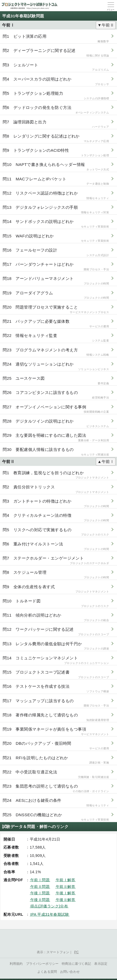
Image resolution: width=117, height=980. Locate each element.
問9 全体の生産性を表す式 (56, 589)
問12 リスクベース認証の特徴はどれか (56, 195)
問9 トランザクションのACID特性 (56, 153)
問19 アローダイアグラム (56, 295)
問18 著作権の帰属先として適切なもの (56, 717)
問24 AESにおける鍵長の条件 (56, 803)
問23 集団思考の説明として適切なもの (56, 789)
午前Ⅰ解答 (65, 880)
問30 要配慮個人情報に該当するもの (56, 452)
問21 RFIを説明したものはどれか (56, 760)
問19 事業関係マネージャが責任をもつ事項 (56, 732)
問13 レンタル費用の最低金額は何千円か (56, 646)
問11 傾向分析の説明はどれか (56, 618)
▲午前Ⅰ (106, 461)
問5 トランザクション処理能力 (56, 96)
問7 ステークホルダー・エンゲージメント (56, 561)
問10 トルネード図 (56, 603)
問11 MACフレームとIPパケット (56, 181)
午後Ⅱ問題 (40, 900)
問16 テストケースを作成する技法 (56, 689)
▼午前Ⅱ (106, 25)
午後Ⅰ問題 (40, 893)
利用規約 (16, 964)
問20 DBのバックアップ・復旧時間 (56, 746)
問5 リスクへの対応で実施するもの (56, 532)
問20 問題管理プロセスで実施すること (56, 309)
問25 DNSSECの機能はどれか (56, 817)
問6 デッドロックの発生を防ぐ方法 (56, 110)
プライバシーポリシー (42, 964)
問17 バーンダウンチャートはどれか (56, 267)
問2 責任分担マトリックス (56, 489)
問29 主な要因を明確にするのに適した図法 (56, 438)
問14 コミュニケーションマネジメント (56, 660)
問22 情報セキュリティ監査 (56, 338)
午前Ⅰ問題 (40, 880)
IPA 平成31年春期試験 (50, 914)
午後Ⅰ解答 (65, 893)
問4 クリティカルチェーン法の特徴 (56, 518)
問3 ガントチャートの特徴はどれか (56, 504)
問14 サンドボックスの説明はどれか (56, 224)
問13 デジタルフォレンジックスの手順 (56, 210)
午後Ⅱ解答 (65, 900)
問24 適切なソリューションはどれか (56, 366)
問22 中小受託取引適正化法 (56, 774)
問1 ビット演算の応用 (56, 39)
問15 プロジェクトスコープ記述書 (56, 675)
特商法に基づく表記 (76, 964)
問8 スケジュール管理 (56, 575)
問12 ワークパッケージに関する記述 (56, 632)
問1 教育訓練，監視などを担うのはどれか (56, 475)
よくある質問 (47, 972)
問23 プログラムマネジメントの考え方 (56, 352)
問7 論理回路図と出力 (56, 124)
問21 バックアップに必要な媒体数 (56, 324)
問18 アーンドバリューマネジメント (56, 281)
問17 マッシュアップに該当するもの (56, 703)
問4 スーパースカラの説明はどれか (56, 81)
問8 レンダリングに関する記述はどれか (56, 138)
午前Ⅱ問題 (40, 887)
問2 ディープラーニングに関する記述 (56, 53)
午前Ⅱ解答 (65, 887)
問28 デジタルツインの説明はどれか (56, 423)
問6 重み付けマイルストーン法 (56, 546)
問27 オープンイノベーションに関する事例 (56, 409)
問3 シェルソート (56, 67)
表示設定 (101, 964)
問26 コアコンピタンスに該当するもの (56, 395)
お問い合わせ (70, 972)
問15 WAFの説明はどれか (56, 238)
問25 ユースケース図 (56, 381)
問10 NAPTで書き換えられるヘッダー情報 (56, 167)
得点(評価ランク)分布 (49, 906)
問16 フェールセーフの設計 (56, 252)
